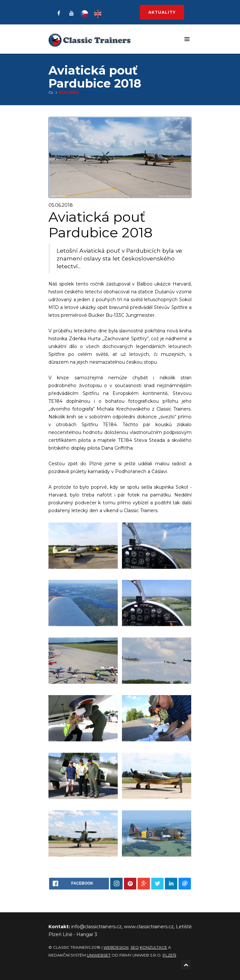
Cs (51, 92)
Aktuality (162, 12)
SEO (135, 947)
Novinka (69, 92)
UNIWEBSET (99, 955)
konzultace (153, 947)
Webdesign (116, 947)
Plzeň (169, 955)
